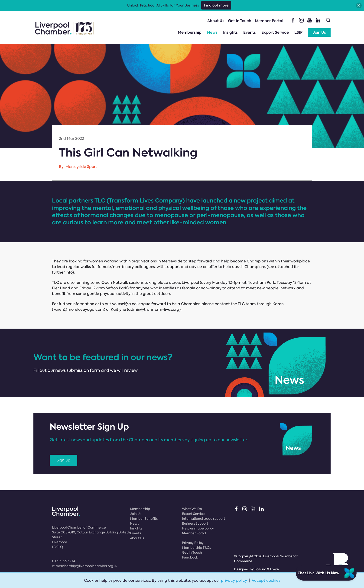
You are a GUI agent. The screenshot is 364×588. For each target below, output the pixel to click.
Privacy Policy (193, 543)
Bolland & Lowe (267, 569)
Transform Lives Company (146, 201)
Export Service (275, 32)
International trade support (204, 519)
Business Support (195, 523)
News (212, 32)
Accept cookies (266, 580)
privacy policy (234, 580)
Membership (190, 32)
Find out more (216, 5)
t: (63, 561)
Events (250, 32)
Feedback (190, 557)
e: (85, 566)
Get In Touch (240, 21)
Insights (230, 32)
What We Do (192, 509)
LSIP (298, 32)
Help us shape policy (198, 528)
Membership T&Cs (196, 548)
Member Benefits (144, 519)
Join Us (319, 32)
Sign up (63, 460)
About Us (216, 21)
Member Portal (269, 21)
